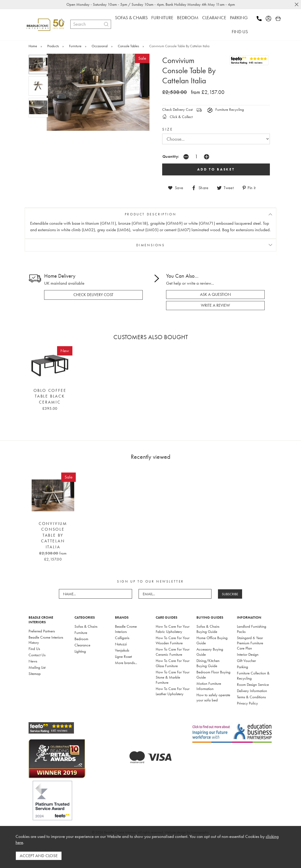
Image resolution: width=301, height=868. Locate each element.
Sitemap (35, 674)
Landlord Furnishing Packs (252, 629)
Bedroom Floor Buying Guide (213, 675)
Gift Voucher (246, 661)
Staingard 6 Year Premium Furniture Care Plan (250, 643)
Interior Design (248, 654)
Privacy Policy (247, 703)
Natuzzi (121, 644)
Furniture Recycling (226, 110)
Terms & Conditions (251, 697)
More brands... (126, 663)
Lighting (80, 651)
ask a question (216, 295)
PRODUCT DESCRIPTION (150, 214)
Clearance (82, 645)
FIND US (240, 32)
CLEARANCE (214, 18)
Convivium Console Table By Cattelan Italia (53, 535)
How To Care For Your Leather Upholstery (173, 691)
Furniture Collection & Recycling (253, 676)
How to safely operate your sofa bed (213, 698)
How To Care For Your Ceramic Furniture (173, 652)
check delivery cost (93, 295)
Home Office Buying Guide (212, 640)
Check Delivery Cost (177, 110)
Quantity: (171, 156)
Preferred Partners (42, 631)
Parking (242, 667)
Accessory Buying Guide (210, 652)
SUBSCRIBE (230, 594)
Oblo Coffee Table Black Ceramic (50, 396)
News (33, 661)
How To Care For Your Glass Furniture (173, 663)
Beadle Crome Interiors (126, 629)
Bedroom (81, 639)
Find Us (34, 649)
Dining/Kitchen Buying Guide (208, 663)
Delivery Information (252, 691)
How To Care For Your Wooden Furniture (173, 640)
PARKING (239, 18)
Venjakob (122, 650)
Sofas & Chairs (86, 626)
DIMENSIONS (151, 245)
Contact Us (37, 655)
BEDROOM (188, 18)
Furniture (81, 633)
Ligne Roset (123, 657)
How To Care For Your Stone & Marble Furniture (173, 677)
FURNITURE (162, 18)
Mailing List (37, 667)
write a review (215, 305)
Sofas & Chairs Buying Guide (208, 629)
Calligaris (122, 638)
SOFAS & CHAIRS (131, 18)
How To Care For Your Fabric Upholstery (173, 629)
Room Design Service (253, 685)
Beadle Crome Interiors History (46, 640)
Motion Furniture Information (209, 686)
